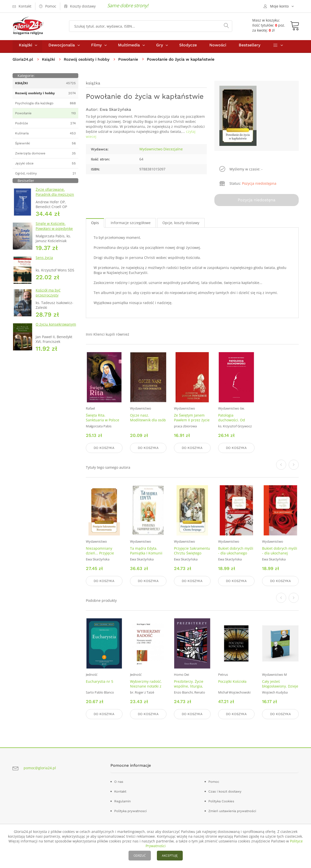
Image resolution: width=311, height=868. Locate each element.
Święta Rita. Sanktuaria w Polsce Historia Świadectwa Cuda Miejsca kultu (103, 424)
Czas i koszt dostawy (225, 791)
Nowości (218, 47)
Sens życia (44, 260)
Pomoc (214, 781)
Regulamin (122, 800)
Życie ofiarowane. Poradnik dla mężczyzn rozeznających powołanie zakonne (57, 199)
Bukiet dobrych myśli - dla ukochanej (280, 551)
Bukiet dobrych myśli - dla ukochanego (236, 551)
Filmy (96, 47)
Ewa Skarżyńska (115, 112)
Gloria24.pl (23, 62)
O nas (119, 781)
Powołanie (131, 62)
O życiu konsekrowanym (56, 326)
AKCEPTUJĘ (170, 856)
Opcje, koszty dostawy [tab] (181, 224)
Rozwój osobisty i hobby (88, 62)
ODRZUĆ (140, 856)
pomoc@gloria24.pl (40, 767)
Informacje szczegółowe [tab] (131, 224)
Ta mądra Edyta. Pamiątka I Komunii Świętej (146, 554)
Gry (160, 47)
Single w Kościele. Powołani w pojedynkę (54, 228)
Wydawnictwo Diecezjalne (161, 151)
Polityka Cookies (221, 800)
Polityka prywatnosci (130, 810)
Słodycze (188, 47)
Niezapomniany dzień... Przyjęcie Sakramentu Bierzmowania (100, 556)
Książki (25, 47)
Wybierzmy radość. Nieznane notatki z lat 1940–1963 (146, 686)
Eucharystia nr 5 (100, 681)
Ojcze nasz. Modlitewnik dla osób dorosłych (148, 421)
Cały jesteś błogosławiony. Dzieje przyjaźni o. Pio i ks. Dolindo (280, 689)
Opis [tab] (95, 224)
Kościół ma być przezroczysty (48, 295)
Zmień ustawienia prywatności (232, 810)
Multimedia (129, 47)
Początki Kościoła (232, 681)
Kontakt (120, 791)
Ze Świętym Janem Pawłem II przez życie (192, 419)
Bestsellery (250, 47)
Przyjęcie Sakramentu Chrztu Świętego (192, 551)
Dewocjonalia (62, 47)
